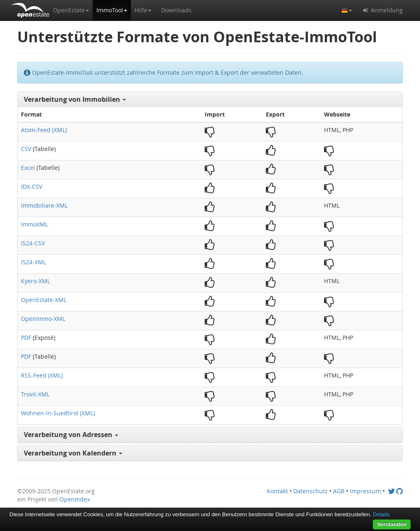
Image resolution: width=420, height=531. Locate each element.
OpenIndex (75, 499)
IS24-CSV (33, 243)
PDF (26, 338)
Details (381, 514)
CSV (26, 149)
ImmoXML (34, 224)
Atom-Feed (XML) (44, 130)
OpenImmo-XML (43, 319)
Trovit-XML (35, 394)
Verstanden (392, 524)
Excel (28, 168)
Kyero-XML (35, 281)
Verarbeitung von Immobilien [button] (75, 99)
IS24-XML (33, 262)
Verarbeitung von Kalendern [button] (73, 453)
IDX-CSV (32, 187)
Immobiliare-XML (44, 205)
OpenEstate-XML (44, 300)
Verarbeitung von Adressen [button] (71, 435)
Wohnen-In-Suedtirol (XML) (58, 413)
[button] (71, 10)
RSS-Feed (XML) (42, 375)
